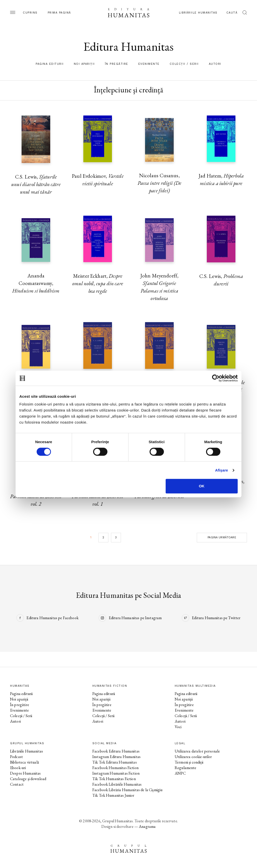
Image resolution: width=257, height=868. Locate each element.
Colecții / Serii (184, 64)
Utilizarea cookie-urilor (193, 757)
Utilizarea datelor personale (197, 751)
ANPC (180, 773)
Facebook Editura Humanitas (116, 751)
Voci (178, 727)
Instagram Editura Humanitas (116, 757)
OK (202, 486)
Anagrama (147, 826)
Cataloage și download (28, 779)
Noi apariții (84, 64)
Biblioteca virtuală (24, 762)
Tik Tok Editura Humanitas (115, 762)
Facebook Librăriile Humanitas (117, 784)
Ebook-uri (18, 768)
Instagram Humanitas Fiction (116, 773)
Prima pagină (59, 13)
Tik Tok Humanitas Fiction (114, 779)
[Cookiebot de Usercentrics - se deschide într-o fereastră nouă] (216, 378)
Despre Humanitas (25, 773)
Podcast (16, 757)
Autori (215, 64)
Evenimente (149, 64)
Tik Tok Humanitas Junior (113, 795)
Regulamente (186, 768)
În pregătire (117, 64)
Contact (17, 784)
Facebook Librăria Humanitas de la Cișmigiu (127, 790)
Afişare (222, 470)
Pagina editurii (50, 64)
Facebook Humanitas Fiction (115, 768)
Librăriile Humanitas (198, 13)
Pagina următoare (222, 537)
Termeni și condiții (189, 762)
